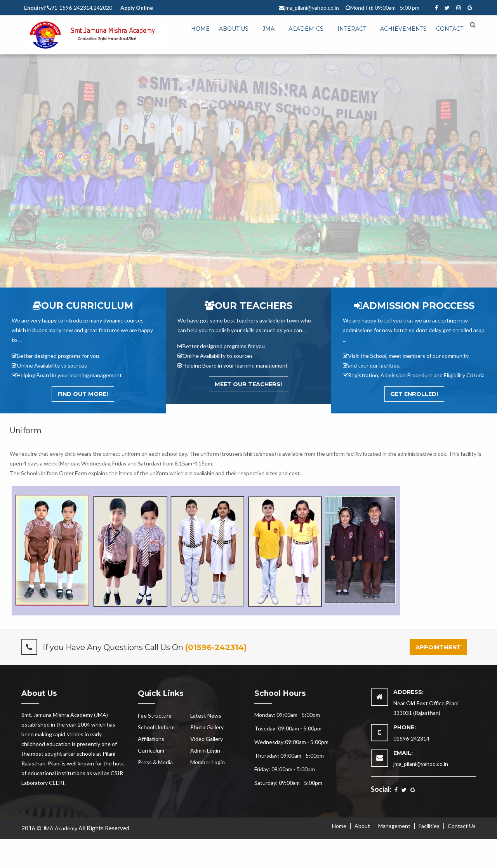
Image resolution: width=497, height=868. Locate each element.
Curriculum (151, 750)
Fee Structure (155, 715)
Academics (306, 29)
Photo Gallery (207, 727)
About (362, 826)
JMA (268, 29)
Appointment (438, 647)
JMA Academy (60, 828)
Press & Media (155, 762)
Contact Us (462, 826)
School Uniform (156, 727)
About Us (234, 29)
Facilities (429, 826)
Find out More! (83, 394)
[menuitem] (200, 29)
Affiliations (151, 739)
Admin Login (205, 750)
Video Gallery (207, 739)
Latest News (206, 715)
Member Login (208, 762)
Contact (450, 29)
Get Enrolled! (414, 394)
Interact (352, 29)
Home (200, 29)
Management (394, 826)
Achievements (403, 29)
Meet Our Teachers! (248, 384)
